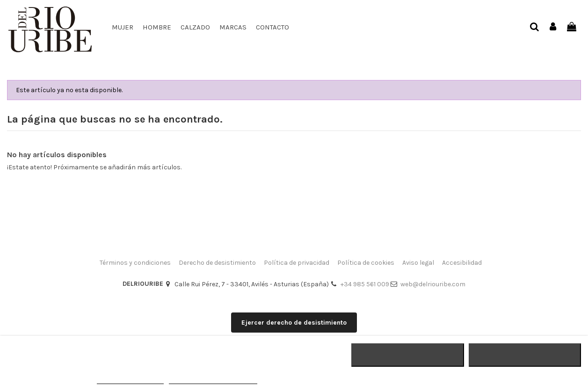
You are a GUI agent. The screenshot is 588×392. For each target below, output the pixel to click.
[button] (195, 27)
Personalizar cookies (213, 380)
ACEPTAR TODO (525, 355)
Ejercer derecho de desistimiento (294, 323)
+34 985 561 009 (365, 284)
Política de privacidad (297, 263)
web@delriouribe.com (433, 284)
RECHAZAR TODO (408, 355)
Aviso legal (418, 263)
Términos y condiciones (135, 263)
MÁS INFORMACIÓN (130, 380)
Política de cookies (366, 263)
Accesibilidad (462, 263)
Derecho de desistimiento (217, 263)
